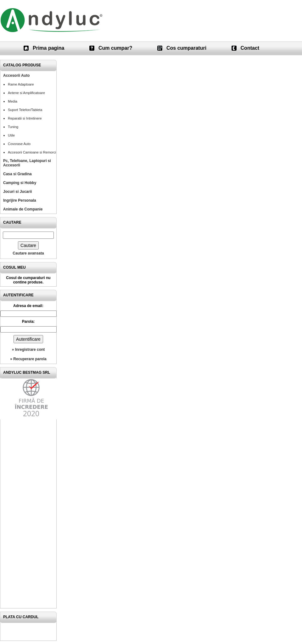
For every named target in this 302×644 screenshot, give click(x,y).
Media (13, 101)
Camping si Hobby (20, 183)
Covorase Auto (19, 144)
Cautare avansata (28, 253)
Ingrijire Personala (20, 200)
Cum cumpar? (115, 48)
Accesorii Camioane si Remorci (32, 152)
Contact (250, 48)
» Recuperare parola (28, 359)
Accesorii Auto (16, 76)
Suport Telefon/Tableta (25, 110)
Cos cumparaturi (186, 48)
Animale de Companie (23, 209)
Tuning (13, 127)
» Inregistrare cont (28, 350)
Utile (11, 135)
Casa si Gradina (17, 174)
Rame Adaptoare (21, 84)
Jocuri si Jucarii (17, 192)
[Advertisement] (28, 514)
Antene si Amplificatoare (26, 93)
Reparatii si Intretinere (25, 118)
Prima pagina (48, 48)
